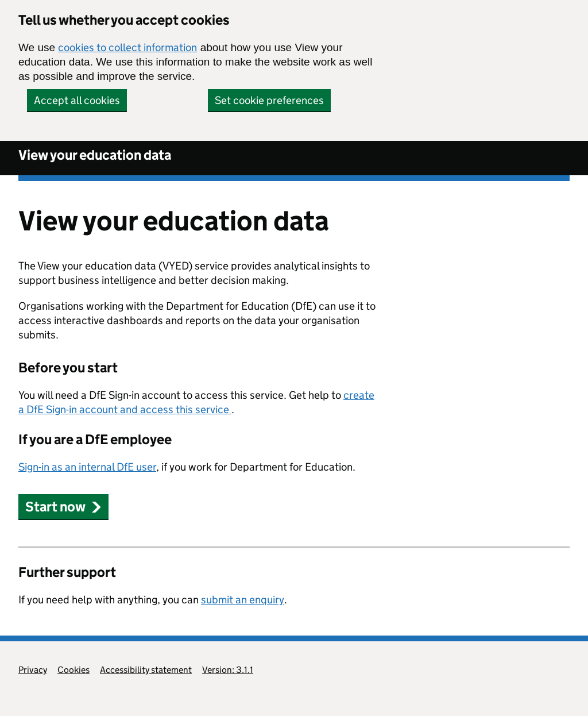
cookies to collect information (127, 47)
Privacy (33, 670)
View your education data (95, 155)
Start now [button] (63, 507)
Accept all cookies (77, 100)
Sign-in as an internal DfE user (87, 467)
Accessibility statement (146, 670)
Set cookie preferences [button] (269, 100)
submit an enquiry (243, 600)
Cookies (73, 670)
